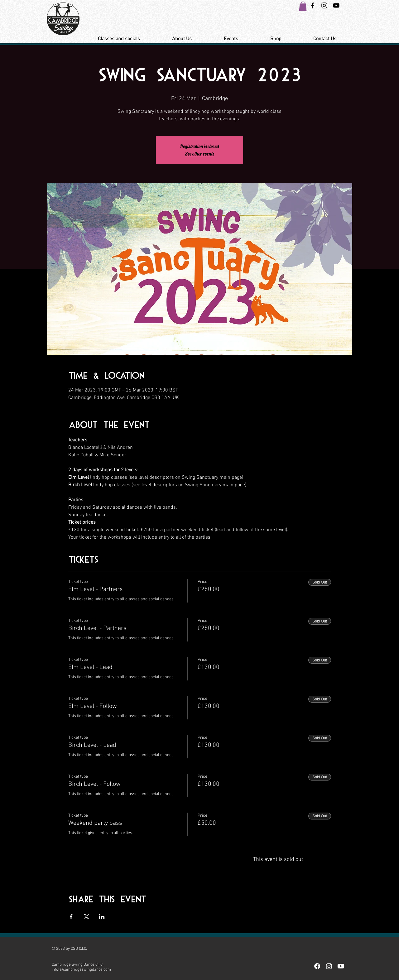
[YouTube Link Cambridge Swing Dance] (336, 5)
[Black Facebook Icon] (312, 5)
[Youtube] (341, 966)
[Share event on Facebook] (71, 917)
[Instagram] (329, 966)
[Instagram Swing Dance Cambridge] (324, 5)
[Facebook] (317, 966)
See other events (199, 154)
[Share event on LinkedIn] (102, 917)
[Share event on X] (87, 917)
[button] (303, 6)
